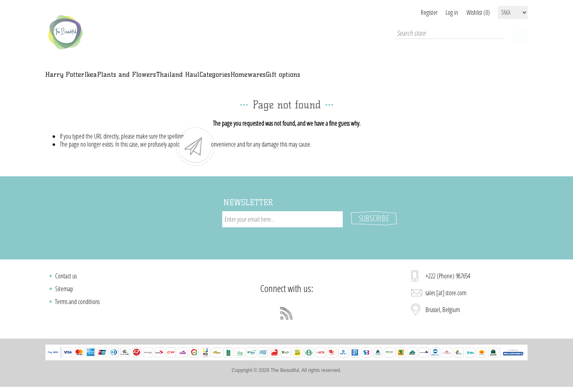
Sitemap (64, 290)
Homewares (363, 79)
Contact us (66, 277)
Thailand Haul (252, 79)
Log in (442, 12)
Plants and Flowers (176, 79)
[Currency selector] (513, 12)
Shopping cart (520, 35)
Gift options (418, 79)
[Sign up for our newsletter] (282, 229)
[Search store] (443, 35)
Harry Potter (75, 79)
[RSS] (286, 314)
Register (409, 12)
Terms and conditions (77, 303)
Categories (310, 79)
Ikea (119, 79)
